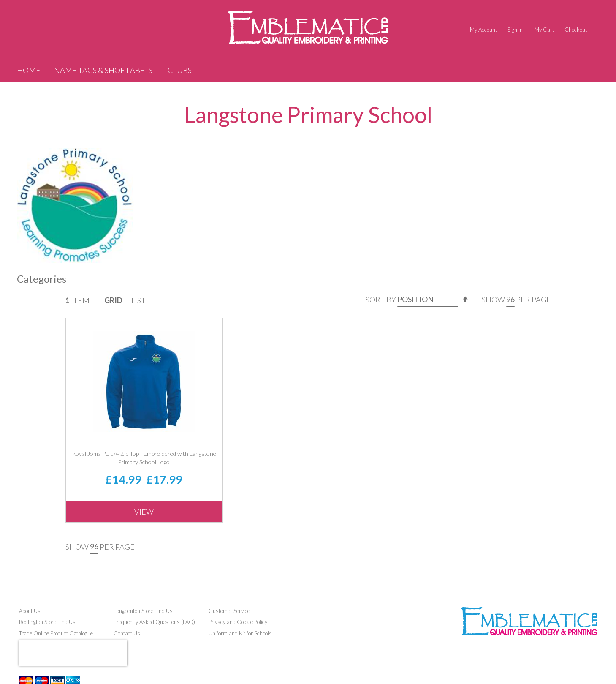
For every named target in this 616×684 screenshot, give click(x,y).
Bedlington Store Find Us (47, 622)
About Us (30, 611)
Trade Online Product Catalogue (56, 633)
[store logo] (308, 27)
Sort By (381, 299)
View (144, 512)
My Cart (544, 30)
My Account (483, 30)
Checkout (576, 30)
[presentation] (73, 653)
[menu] (308, 74)
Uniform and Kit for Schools (240, 633)
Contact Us (127, 633)
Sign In (515, 30)
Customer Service (229, 611)
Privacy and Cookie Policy (238, 622)
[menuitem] (103, 74)
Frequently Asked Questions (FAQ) (154, 622)
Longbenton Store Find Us (143, 611)
